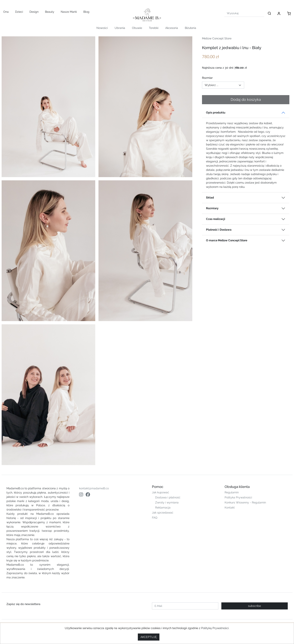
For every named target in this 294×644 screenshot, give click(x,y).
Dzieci (19, 12)
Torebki (154, 28)
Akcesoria (172, 28)
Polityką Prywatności (215, 628)
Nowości (102, 28)
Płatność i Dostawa (219, 230)
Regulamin (232, 492)
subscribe (254, 606)
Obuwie (137, 28)
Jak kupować (161, 492)
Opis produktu (216, 112)
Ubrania (120, 28)
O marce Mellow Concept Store (227, 240)
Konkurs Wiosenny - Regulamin (245, 502)
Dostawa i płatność (168, 497)
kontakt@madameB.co (94, 488)
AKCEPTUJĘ (149, 637)
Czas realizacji (216, 219)
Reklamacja (163, 507)
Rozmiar (207, 78)
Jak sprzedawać (163, 513)
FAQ (155, 518)
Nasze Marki (69, 12)
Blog (86, 12)
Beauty (50, 12)
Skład (210, 198)
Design (34, 12)
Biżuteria (190, 28)
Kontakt (230, 507)
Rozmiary (212, 208)
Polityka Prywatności (238, 497)
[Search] (244, 13)
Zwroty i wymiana (167, 502)
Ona (6, 12)
